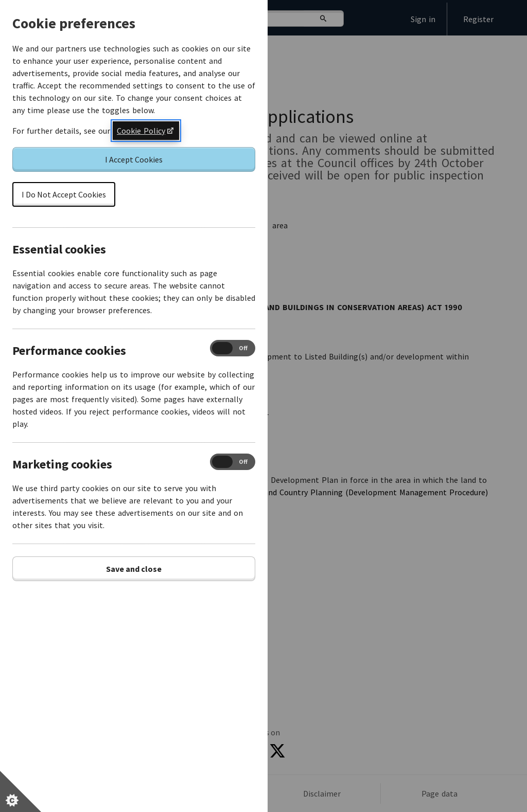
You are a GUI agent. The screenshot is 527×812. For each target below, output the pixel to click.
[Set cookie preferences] (21, 791)
